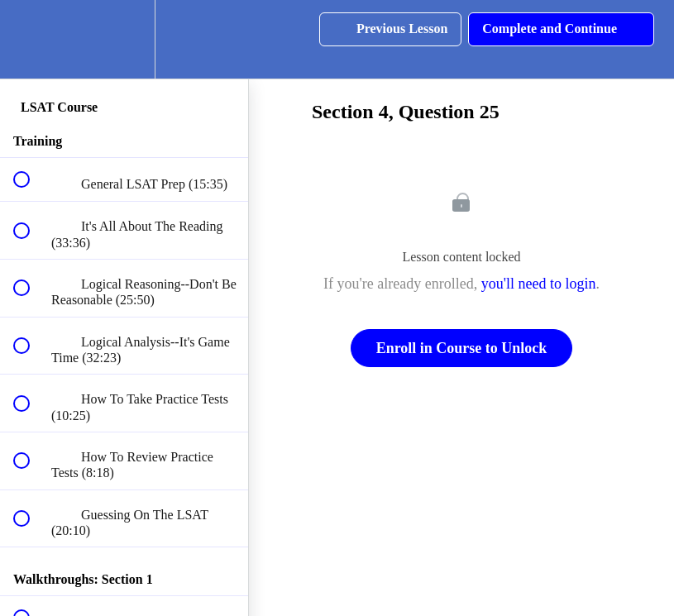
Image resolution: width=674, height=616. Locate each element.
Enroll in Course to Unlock (462, 348)
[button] (31, 39)
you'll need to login (539, 284)
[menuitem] (124, 39)
